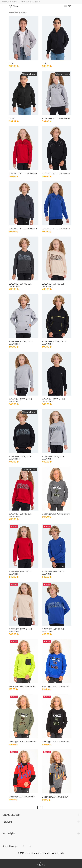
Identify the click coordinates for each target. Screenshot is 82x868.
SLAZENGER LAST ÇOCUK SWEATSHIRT (20, 285)
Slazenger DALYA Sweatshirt (22, 797)
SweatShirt (36, 2)
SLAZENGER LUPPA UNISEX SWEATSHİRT (20, 400)
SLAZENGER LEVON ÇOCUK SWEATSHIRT (21, 343)
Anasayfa (6, 2)
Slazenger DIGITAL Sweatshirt (56, 514)
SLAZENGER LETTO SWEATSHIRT (56, 119)
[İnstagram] (29, 846)
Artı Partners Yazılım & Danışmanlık (49, 853)
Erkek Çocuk (16, 2)
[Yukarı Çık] (41, 863)
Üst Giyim (26, 2)
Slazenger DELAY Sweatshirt (22, 686)
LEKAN (12, 63)
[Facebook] (25, 846)
